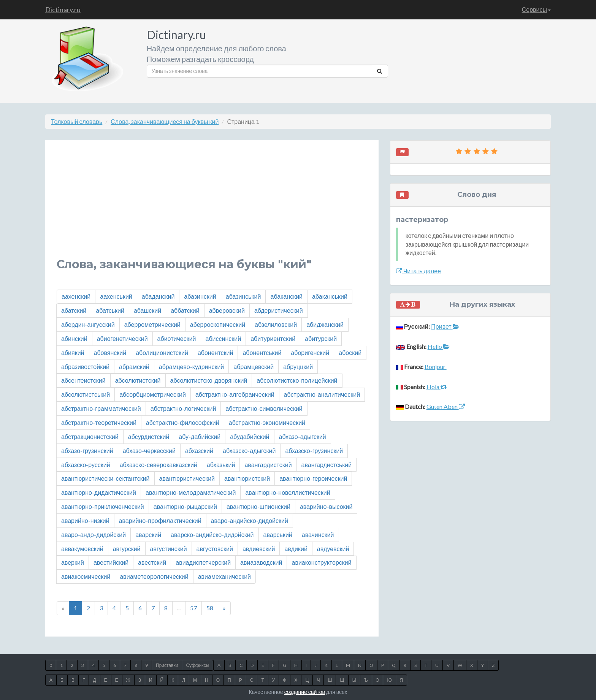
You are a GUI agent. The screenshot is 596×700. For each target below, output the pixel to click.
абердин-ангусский (88, 324)
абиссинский (223, 338)
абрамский (134, 367)
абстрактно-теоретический (99, 422)
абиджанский (325, 324)
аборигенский (310, 352)
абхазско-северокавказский (159, 465)
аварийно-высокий (326, 506)
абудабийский (250, 436)
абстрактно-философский (183, 422)
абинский (74, 338)
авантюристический (187, 478)
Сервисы (536, 9)
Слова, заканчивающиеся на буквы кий (165, 121)
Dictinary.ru (63, 10)
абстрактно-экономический (267, 422)
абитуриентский (273, 338)
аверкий (73, 562)
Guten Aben (446, 406)
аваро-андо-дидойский (94, 535)
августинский (169, 549)
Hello (439, 346)
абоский (350, 352)
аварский (148, 535)
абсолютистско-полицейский (297, 380)
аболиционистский (162, 352)
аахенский (76, 296)
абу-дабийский (200, 436)
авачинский (318, 535)
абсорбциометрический (153, 394)
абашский (147, 310)
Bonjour (436, 367)
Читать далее (418, 271)
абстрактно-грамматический (101, 408)
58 (210, 608)
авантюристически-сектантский (105, 478)
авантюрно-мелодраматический (191, 492)
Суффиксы (197, 665)
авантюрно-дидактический (99, 492)
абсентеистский (83, 380)
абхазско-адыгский (249, 451)
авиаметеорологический (154, 576)
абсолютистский (138, 380)
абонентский (216, 352)
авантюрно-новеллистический (288, 492)
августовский (215, 549)
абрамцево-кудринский (192, 367)
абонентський (262, 352)
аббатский (185, 310)
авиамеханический (224, 576)
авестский (152, 562)
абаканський (330, 296)
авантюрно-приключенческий (103, 506)
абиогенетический (122, 338)
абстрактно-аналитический (322, 394)
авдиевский (259, 549)
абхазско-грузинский (314, 451)
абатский (74, 310)
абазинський (243, 296)
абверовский (227, 310)
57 (193, 608)
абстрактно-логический (183, 408)
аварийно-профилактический (160, 520)
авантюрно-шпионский (258, 506)
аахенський (116, 296)
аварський (278, 535)
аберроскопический (218, 324)
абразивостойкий (85, 367)
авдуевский (333, 549)
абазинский (200, 296)
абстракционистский (90, 436)
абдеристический (279, 310)
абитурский (321, 338)
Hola (437, 387)
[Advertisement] (212, 205)
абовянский (110, 352)
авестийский (111, 562)
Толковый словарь (77, 121)
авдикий (296, 549)
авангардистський (327, 465)
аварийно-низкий (85, 520)
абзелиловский (276, 324)
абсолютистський (86, 394)
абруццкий (298, 367)
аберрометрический (152, 324)
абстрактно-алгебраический (235, 394)
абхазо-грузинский (87, 451)
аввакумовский (82, 549)
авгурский (127, 549)
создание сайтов (305, 692)
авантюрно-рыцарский (185, 506)
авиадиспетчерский (203, 562)
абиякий (73, 352)
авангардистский (268, 465)
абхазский (199, 451)
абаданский (158, 296)
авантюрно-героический (313, 478)
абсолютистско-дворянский (209, 380)
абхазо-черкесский (149, 451)
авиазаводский (261, 562)
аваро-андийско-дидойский (250, 520)
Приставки (167, 665)
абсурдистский (149, 436)
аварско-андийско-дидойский (212, 535)
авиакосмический (86, 576)
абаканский (286, 296)
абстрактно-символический (264, 408)
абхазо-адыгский (303, 436)
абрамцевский (254, 367)
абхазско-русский (86, 465)
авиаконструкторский (321, 562)
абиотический (177, 338)
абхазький (221, 465)
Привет (445, 326)
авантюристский (247, 478)
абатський (110, 310)
